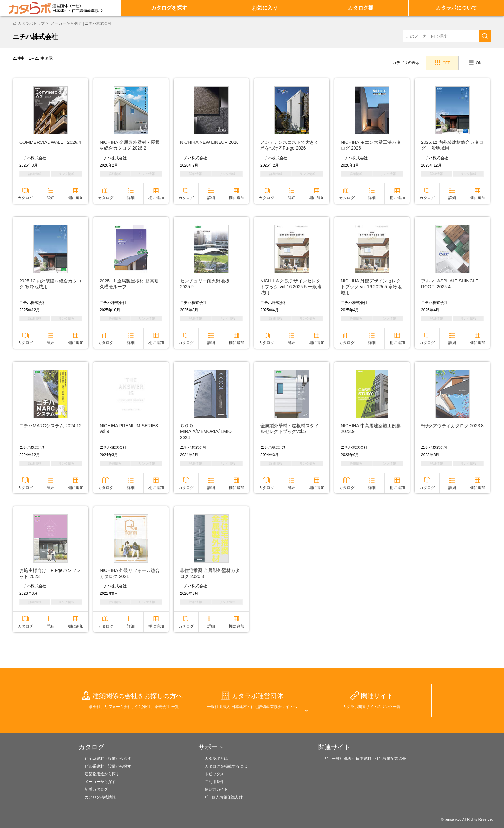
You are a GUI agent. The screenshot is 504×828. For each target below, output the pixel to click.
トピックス (214, 774)
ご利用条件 (214, 782)
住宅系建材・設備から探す (108, 759)
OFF (446, 63)
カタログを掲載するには (226, 766)
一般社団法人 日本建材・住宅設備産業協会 (369, 759)
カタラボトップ (31, 23)
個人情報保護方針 (227, 797)
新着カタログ (96, 789)
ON (479, 63)
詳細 (50, 198)
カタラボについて (456, 8)
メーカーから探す (100, 782)
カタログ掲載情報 (100, 797)
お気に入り (265, 8)
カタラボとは (216, 759)
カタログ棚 (361, 8)
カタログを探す (169, 8)
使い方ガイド (216, 789)
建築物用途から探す (102, 774)
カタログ (25, 198)
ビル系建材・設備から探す (108, 766)
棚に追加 (76, 198)
